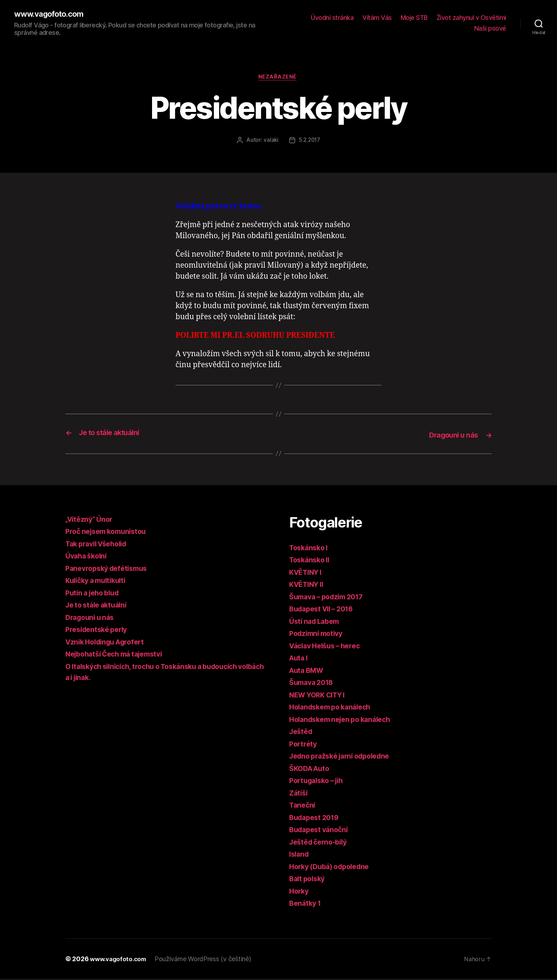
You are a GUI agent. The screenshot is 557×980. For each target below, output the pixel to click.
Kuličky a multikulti (99, 582)
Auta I (299, 659)
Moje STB (414, 18)
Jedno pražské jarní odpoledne (344, 757)
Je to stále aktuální (99, 606)
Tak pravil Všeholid (99, 545)
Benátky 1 (306, 904)
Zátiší (299, 794)
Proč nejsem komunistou (109, 533)
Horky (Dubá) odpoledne (333, 867)
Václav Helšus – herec (328, 647)
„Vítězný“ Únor (91, 520)
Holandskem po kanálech (334, 708)
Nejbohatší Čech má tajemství (119, 655)
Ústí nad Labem (317, 622)
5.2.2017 (310, 142)
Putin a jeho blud (95, 594)
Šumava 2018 (313, 684)
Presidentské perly (99, 631)
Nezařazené (279, 79)
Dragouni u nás (92, 618)
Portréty (304, 745)
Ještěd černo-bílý (321, 843)
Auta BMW (308, 671)
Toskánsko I (310, 549)
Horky (300, 892)
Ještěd (302, 733)
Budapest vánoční (321, 831)
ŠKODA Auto (311, 769)
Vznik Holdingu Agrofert (109, 643)
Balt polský (309, 880)
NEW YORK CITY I (320, 696)
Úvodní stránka (332, 18)
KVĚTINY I (307, 573)
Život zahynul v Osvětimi (471, 18)
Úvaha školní (88, 557)
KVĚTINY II (308, 586)
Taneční (303, 806)
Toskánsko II (311, 561)
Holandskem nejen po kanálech (344, 720)
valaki (270, 142)
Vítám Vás (377, 18)
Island (300, 855)
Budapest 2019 (316, 818)
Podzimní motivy (318, 635)
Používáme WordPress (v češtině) (207, 960)
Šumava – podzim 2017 (330, 598)
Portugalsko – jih (319, 782)
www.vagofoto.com (52, 14)
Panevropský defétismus (110, 569)
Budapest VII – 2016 (325, 610)
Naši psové (490, 29)
